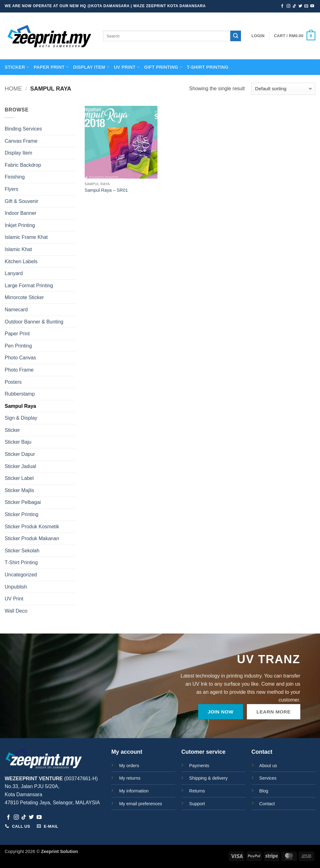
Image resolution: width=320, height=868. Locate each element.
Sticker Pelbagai (23, 502)
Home (13, 89)
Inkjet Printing (20, 225)
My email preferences (141, 804)
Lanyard (14, 273)
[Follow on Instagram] (288, 6)
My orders (129, 766)
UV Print (127, 67)
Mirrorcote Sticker (24, 297)
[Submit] (236, 36)
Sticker (12, 430)
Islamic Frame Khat (26, 237)
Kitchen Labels (21, 261)
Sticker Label (19, 478)
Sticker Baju (18, 442)
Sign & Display (21, 418)
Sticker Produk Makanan (32, 538)
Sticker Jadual (20, 466)
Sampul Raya (20, 406)
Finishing (15, 177)
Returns (197, 791)
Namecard (16, 310)
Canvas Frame (21, 141)
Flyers (12, 189)
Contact (267, 804)
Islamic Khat (18, 249)
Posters (13, 382)
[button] (258, 36)
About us (268, 766)
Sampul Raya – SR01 (106, 190)
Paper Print (17, 334)
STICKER (17, 67)
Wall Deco (16, 611)
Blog (264, 791)
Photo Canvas (20, 358)
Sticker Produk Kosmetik (32, 527)
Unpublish (16, 587)
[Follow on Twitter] (300, 6)
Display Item (91, 67)
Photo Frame (19, 370)
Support (197, 804)
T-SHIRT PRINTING (208, 67)
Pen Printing (18, 346)
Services (268, 778)
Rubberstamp (20, 394)
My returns (130, 778)
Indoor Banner (20, 213)
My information (134, 791)
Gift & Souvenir (22, 201)
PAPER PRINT (51, 67)
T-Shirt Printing (21, 562)
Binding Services (23, 129)
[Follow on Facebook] (282, 6)
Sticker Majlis (19, 490)
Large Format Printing (29, 286)
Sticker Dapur (20, 454)
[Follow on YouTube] (312, 6)
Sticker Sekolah (22, 551)
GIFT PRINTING (163, 67)
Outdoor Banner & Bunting (34, 322)
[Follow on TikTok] (294, 6)
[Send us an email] (306, 6)
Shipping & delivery (208, 778)
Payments (199, 766)
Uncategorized (21, 575)
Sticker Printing (22, 514)
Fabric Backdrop (23, 165)
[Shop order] (283, 89)
